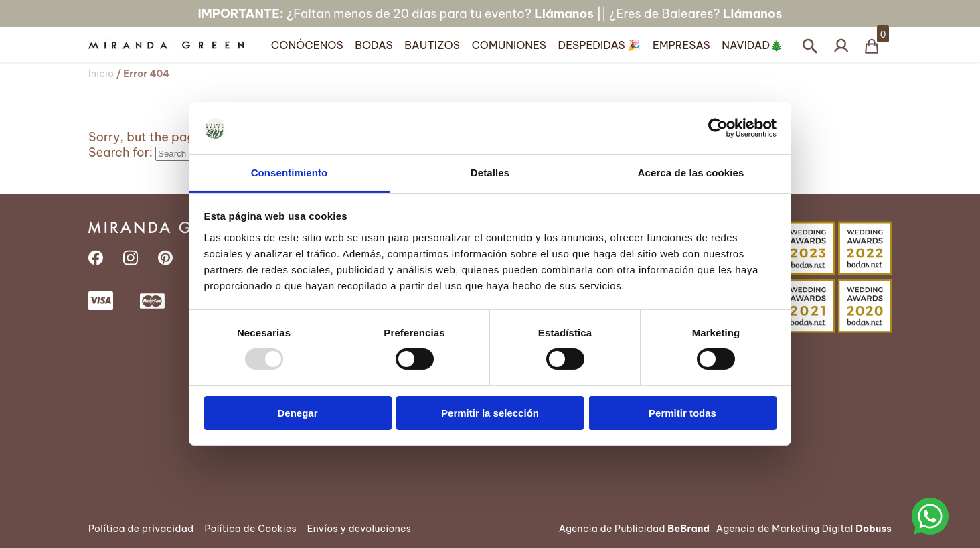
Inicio (101, 74)
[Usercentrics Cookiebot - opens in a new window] (718, 128)
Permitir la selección (490, 413)
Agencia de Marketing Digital (804, 529)
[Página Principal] (177, 45)
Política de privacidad (141, 529)
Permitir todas (682, 413)
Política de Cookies (250, 529)
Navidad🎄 (752, 45)
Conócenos (307, 45)
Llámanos (564, 14)
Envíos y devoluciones (359, 529)
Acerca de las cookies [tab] (691, 173)
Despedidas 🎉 (600, 45)
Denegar (297, 413)
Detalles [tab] (490, 173)
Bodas (374, 45)
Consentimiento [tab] (290, 173)
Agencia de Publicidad (635, 529)
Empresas (681, 45)
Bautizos (432, 45)
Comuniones (509, 45)
